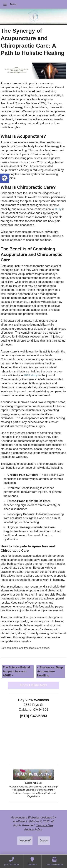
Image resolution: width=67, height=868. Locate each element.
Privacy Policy (33, 829)
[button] (5, 178)
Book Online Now (33, 685)
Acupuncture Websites (25, 817)
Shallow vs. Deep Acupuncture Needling (50, 671)
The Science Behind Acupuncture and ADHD (16, 671)
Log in (44, 840)
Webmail (25, 840)
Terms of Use (45, 825)
